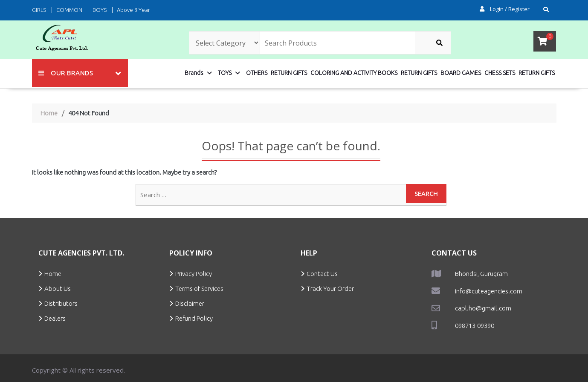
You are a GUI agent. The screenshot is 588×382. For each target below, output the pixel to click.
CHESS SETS (500, 73)
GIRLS (39, 10)
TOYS (225, 73)
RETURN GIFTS (289, 73)
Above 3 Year (133, 10)
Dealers (55, 318)
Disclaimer (190, 303)
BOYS (100, 10)
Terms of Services (199, 289)
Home (53, 274)
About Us (58, 289)
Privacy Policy (194, 274)
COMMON (69, 10)
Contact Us (322, 274)
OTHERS (257, 73)
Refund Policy (194, 318)
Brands (194, 73)
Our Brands (66, 73)
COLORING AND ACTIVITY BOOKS (354, 73)
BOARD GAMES (461, 73)
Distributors (61, 303)
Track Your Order (330, 289)
